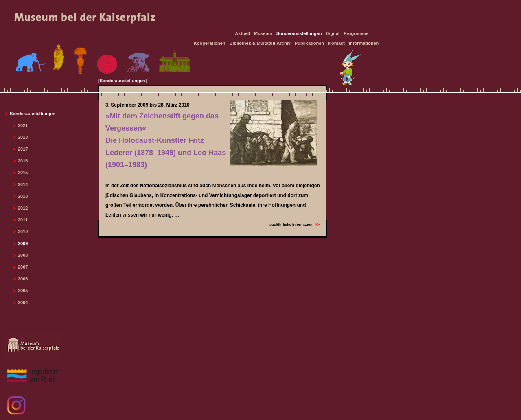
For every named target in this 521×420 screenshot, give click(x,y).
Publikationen (309, 43)
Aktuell (242, 33)
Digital (333, 33)
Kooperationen (210, 43)
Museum (263, 33)
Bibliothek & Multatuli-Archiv (260, 43)
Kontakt (336, 43)
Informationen (364, 43)
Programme (356, 33)
